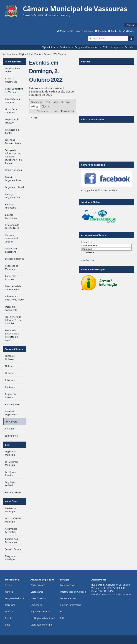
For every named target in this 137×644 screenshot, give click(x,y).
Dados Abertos (68, 598)
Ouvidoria (65, 47)
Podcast (86, 62)
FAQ (62, 611)
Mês (56, 102)
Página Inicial (48, 47)
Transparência (13, 62)
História (9, 592)
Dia (33, 106)
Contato (102, 31)
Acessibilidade (86, 31)
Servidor (130, 47)
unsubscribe (88, 260)
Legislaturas (37, 592)
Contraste (116, 31)
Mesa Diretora (38, 598)
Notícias (9, 611)
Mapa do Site (67, 31)
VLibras (130, 31)
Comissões (36, 605)
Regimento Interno (40, 611)
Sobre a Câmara (44, 54)
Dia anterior (43, 111)
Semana (66, 102)
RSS (105, 47)
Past (48, 102)
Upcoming (37, 102)
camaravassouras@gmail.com (115, 594)
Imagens (116, 47)
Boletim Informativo (71, 605)
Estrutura (10, 605)
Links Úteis (11, 502)
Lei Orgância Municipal (43, 618)
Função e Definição (15, 598)
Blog (7, 625)
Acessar (131, 25)
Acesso (9, 585)
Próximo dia (68, 111)
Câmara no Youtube (92, 119)
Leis (7, 445)
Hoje (55, 111)
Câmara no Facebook (93, 165)
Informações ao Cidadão (73, 592)
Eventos (9, 618)
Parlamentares (38, 585)
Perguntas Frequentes (87, 47)
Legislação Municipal (41, 625)
